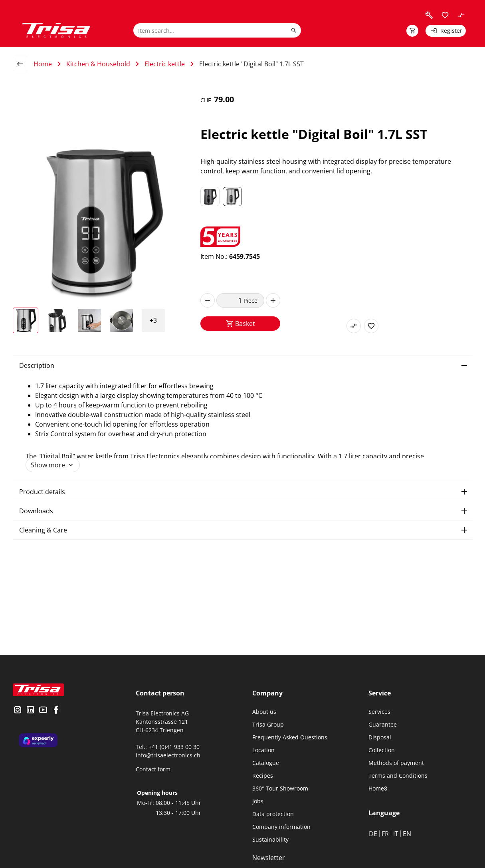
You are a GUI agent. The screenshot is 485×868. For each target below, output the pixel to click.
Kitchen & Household (98, 64)
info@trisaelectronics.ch (168, 755)
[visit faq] (429, 15)
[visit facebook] (56, 711)
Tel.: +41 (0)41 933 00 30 (168, 747)
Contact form (153, 769)
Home (43, 64)
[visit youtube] (43, 711)
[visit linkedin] (30, 711)
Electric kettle (165, 64)
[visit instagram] (18, 711)
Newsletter (269, 858)
